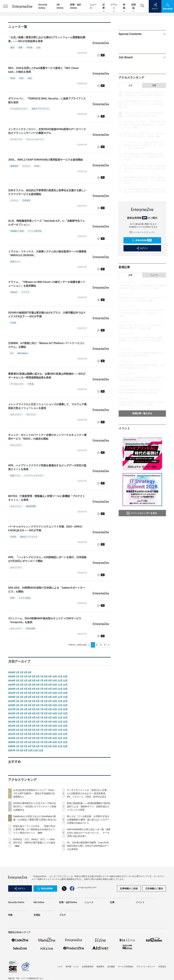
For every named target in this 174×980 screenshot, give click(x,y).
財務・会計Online (68, 902)
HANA (37, 166)
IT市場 (30, 48)
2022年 (12, 689)
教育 (12, 48)
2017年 (12, 709)
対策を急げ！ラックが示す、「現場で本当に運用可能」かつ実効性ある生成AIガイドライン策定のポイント (34, 829)
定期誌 (133, 6)
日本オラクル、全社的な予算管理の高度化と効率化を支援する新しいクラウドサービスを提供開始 (47, 192)
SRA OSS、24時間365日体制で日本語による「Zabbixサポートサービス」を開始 (47, 590)
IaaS (30, 78)
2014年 (12, 722)
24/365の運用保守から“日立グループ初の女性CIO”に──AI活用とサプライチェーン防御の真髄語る (35, 807)
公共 (38, 48)
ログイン (142, 248)
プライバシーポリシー (146, 967)
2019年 (12, 701)
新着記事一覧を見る (142, 413)
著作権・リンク (72, 967)
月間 (154, 85)
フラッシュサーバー (35, 139)
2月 (22, 672)
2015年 (12, 718)
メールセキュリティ (19, 109)
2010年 (12, 738)
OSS (21, 78)
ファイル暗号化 (35, 231)
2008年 (12, 746)
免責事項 (100, 967)
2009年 (12, 742)
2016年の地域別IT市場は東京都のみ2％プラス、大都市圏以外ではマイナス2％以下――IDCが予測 (47, 315)
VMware (14, 292)
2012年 (12, 730)
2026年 (12, 672)
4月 (30, 672)
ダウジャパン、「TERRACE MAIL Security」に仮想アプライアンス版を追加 (47, 100)
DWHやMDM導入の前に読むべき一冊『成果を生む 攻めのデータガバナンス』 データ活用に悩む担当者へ (89, 833)
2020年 (12, 697)
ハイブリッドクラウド (34, 476)
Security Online (16, 902)
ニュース (154, 275)
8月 (46, 676)
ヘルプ (60, 967)
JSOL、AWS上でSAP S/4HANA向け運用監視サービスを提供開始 (46, 160)
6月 (38, 676)
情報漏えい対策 (17, 231)
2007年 (12, 750)
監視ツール (15, 476)
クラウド (26, 166)
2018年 (12, 705)
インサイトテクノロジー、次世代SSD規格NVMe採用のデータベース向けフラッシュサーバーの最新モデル (47, 131)
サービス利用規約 (126, 967)
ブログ (62, 915)
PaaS (13, 78)
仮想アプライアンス (40, 109)
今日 (130, 85)
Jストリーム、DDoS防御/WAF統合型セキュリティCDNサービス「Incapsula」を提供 (45, 620)
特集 (124, 6)
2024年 (12, 681)
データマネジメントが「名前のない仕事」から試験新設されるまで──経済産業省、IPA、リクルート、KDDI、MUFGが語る (88, 793)
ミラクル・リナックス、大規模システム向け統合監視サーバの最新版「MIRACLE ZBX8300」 (47, 253)
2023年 (12, 685)
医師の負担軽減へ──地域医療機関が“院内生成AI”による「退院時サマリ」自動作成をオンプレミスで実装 (89, 807)
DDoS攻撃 (31, 629)
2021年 (12, 693)
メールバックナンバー (142, 232)
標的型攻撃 (31, 506)
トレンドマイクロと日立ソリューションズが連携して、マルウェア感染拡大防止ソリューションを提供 (47, 406)
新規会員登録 (142, 240)
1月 (18, 672)
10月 (55, 676)
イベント (114, 6)
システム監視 (24, 598)
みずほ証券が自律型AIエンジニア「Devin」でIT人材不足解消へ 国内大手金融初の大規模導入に (35, 793)
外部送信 (162, 967)
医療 (21, 48)
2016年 (12, 713)
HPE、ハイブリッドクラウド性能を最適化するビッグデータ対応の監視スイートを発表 (47, 467)
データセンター (17, 384)
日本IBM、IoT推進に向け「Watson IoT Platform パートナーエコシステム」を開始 (46, 345)
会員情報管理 (88, 967)
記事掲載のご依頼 (129, 889)
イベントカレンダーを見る (142, 513)
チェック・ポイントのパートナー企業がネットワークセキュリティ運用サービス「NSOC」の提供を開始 (47, 437)
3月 (26, 672)
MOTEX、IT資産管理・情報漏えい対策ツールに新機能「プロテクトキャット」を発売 (47, 498)
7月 (42, 676)
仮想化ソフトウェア (29, 537)
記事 (104, 6)
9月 (50, 676)
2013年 (12, 726)
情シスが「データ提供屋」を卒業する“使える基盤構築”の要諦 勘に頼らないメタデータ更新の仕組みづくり (88, 820)
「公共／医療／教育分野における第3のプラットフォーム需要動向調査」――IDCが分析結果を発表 (47, 39)
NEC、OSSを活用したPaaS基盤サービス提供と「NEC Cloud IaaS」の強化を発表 (43, 70)
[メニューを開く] (6, 6)
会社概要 (111, 967)
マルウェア (31, 414)
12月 (65, 676)
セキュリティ (16, 414)
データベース (16, 139)
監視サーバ (15, 262)
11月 (60, 676)
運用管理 (14, 166)
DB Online (39, 902)
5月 (34, 676)
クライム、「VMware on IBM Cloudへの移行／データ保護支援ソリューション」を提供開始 (47, 284)
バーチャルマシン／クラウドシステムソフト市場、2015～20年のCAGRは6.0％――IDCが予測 (45, 528)
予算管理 (26, 201)
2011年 (12, 734)
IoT (12, 353)
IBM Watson (23, 353)
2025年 (12, 676)
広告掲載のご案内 (154, 889)
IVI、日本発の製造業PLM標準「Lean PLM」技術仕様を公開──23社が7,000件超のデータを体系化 (89, 846)
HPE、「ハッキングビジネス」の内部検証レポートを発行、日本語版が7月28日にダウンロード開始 (47, 559)
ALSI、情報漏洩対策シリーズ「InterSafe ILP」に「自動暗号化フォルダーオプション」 (47, 223)
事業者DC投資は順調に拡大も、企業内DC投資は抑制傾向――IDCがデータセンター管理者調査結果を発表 (47, 376)
